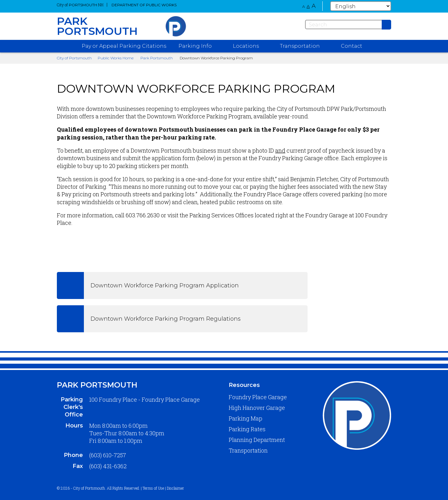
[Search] (348, 24)
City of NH (80, 5)
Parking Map (246, 418)
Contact (352, 46)
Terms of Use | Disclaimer (163, 488)
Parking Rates (247, 429)
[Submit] (386, 25)
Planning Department (257, 440)
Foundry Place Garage (258, 397)
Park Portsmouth (157, 58)
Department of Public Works (144, 5)
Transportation (248, 450)
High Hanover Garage (257, 408)
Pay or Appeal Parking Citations (124, 46)
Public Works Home (116, 58)
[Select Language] (361, 6)
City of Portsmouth (74, 58)
